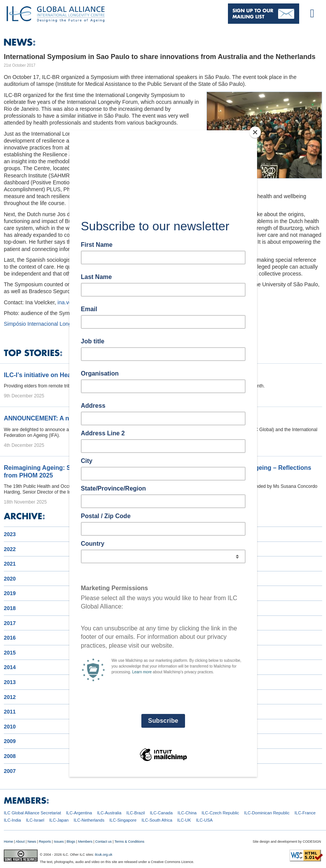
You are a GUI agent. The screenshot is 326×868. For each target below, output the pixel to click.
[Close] (255, 132)
